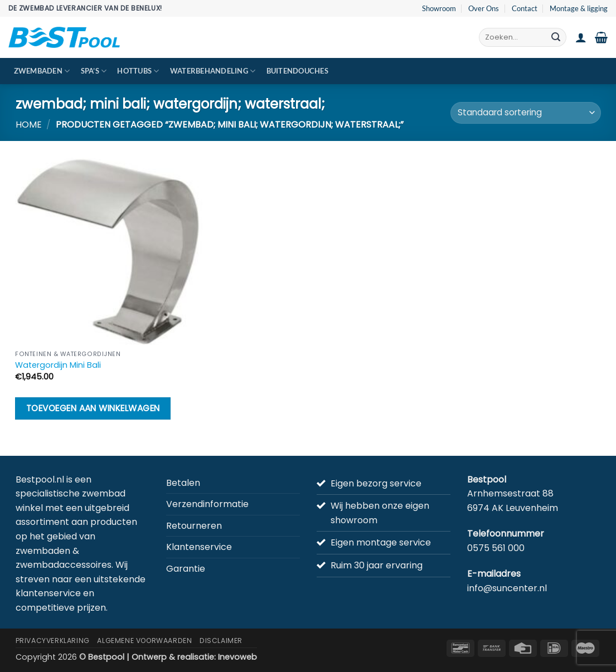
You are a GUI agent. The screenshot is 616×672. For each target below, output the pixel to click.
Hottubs (138, 71)
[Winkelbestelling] (525, 113)
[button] (581, 37)
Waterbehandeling (213, 71)
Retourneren (194, 526)
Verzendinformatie (207, 504)
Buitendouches (297, 71)
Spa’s (94, 71)
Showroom (439, 8)
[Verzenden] (556, 37)
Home (29, 125)
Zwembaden (42, 71)
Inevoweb (237, 657)
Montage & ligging (579, 8)
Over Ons (484, 8)
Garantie (186, 569)
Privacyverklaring (53, 641)
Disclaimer (221, 641)
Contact (525, 8)
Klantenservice (199, 547)
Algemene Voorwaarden (144, 641)
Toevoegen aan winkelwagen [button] (93, 408)
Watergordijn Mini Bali (58, 365)
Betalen (183, 483)
